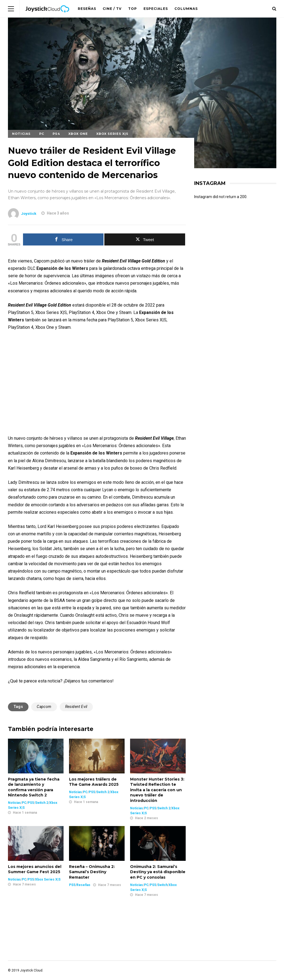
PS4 (56, 134)
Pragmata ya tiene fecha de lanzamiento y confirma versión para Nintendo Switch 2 (34, 787)
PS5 (31, 803)
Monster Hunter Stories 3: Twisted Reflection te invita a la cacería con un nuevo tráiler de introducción (157, 790)
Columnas (186, 9)
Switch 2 (42, 803)
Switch (162, 885)
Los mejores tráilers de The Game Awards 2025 (94, 782)
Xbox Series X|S (112, 134)
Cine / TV (112, 9)
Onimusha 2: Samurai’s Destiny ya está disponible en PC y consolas (158, 872)
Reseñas (87, 9)
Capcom (44, 707)
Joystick (29, 213)
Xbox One (78, 134)
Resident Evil (76, 707)
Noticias (21, 134)
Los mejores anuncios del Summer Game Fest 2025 (35, 869)
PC (42, 134)
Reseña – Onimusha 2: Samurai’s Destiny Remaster (92, 872)
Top (133, 9)
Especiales (156, 9)
